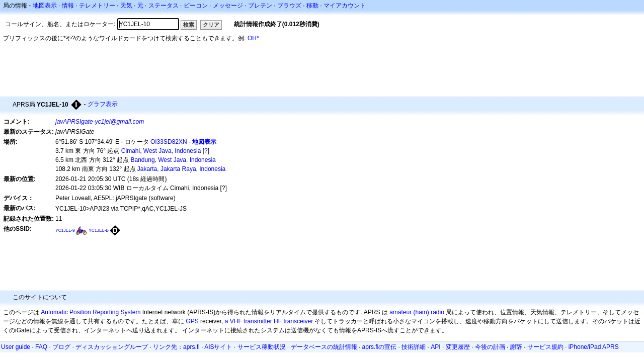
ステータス (164, 6)
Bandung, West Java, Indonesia (173, 160)
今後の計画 (490, 347)
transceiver (298, 321)
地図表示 (45, 6)
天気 (126, 6)
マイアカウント (345, 6)
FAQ (41, 347)
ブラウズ (289, 6)
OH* (253, 38)
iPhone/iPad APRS (594, 347)
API (435, 347)
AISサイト (218, 347)
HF (278, 321)
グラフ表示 (103, 104)
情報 (68, 6)
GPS (192, 321)
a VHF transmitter (249, 321)
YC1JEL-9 (65, 230)
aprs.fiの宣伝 (380, 347)
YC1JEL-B (99, 230)
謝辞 (516, 347)
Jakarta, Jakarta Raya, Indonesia (181, 169)
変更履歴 (458, 347)
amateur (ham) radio (417, 312)
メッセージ (228, 6)
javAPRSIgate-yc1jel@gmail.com (100, 122)
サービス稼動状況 (262, 347)
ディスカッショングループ (112, 347)
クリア (211, 25)
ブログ (61, 347)
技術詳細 (414, 347)
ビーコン (196, 6)
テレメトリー (97, 6)
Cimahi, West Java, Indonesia (161, 151)
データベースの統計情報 (324, 347)
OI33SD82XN (169, 142)
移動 (312, 6)
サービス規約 (545, 347)
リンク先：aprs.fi (176, 347)
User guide (16, 347)
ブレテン (260, 6)
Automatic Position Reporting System (91, 312)
